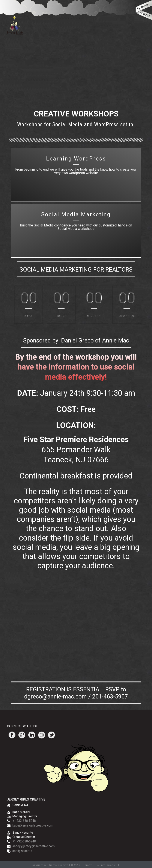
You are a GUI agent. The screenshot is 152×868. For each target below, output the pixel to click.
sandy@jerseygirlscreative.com (34, 846)
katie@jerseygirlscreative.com (33, 825)
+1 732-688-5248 (24, 821)
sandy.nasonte (22, 851)
